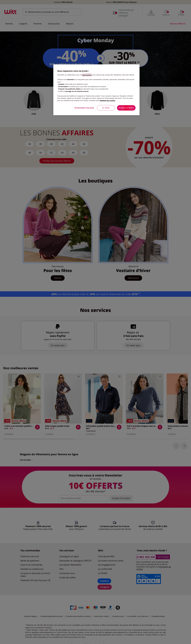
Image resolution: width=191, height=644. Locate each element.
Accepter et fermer (126, 108)
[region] (96, 90)
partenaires (87, 75)
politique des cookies (107, 100)
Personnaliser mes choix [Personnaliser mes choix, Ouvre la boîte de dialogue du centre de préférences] (84, 108)
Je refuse (106, 108)
